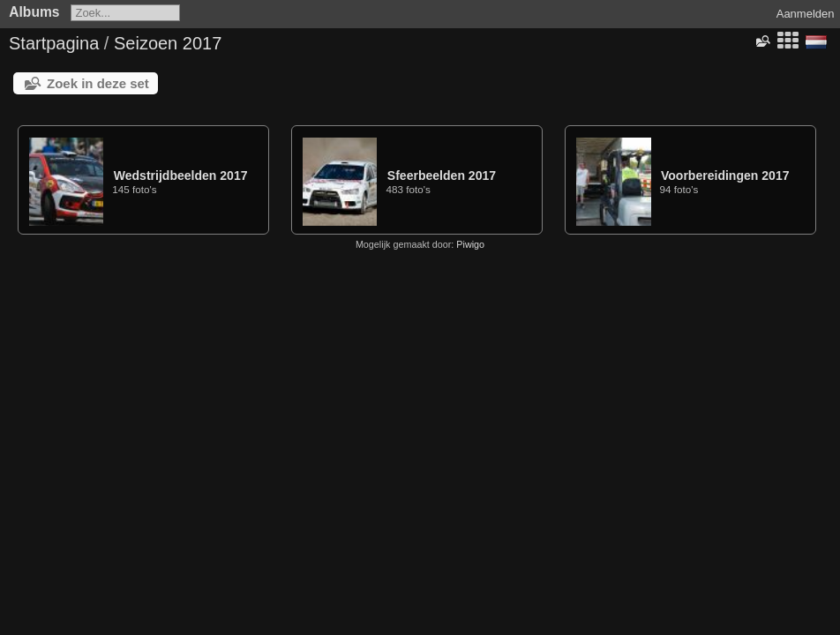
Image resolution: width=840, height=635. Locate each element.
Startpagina (54, 43)
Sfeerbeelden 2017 (442, 176)
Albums (34, 12)
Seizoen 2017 (168, 43)
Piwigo (470, 244)
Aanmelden (806, 14)
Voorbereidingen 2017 (725, 176)
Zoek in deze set (98, 83)
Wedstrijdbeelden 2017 (181, 176)
